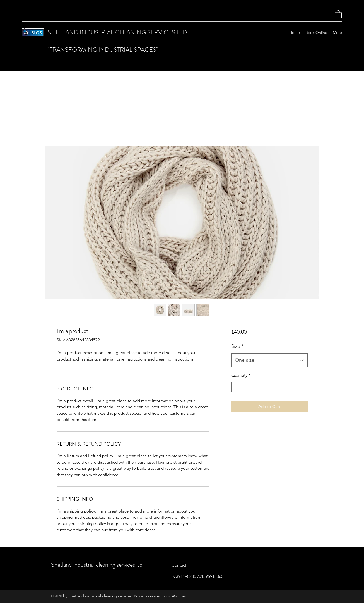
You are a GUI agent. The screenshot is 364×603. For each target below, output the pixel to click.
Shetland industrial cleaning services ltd (97, 565)
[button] (338, 14)
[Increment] (253, 387)
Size (237, 346)
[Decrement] (236, 387)
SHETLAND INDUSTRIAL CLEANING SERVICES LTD (117, 32)
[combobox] (269, 360)
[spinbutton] (244, 387)
